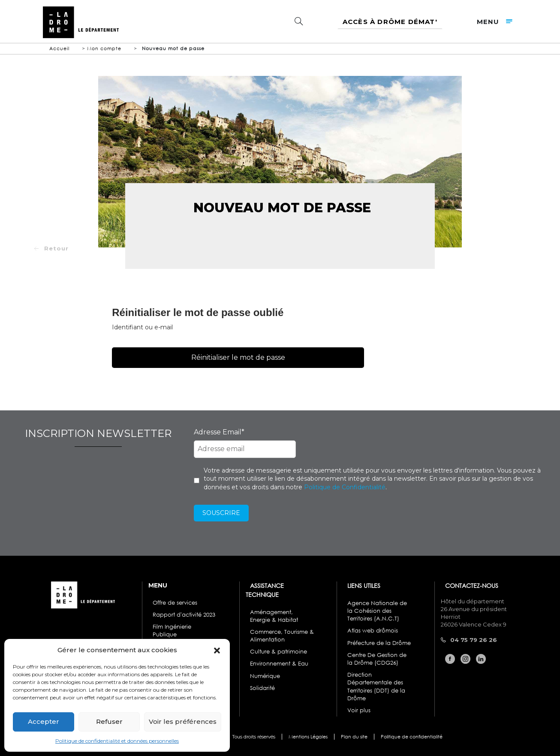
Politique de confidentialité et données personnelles (117, 741)
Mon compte (104, 48)
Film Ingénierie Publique (172, 631)
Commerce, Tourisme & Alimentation (282, 636)
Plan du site (354, 737)
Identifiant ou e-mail (142, 327)
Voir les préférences (183, 721)
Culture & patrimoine (278, 652)
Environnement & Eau (279, 664)
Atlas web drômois (373, 631)
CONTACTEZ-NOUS (472, 586)
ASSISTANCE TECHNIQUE (265, 590)
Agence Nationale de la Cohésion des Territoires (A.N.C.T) (377, 611)
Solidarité (262, 688)
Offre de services (175, 603)
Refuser (109, 721)
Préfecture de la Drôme (379, 643)
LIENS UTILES (364, 586)
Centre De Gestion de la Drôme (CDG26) (377, 659)
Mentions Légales (308, 737)
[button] (217, 650)
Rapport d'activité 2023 (184, 615)
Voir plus (359, 710)
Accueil (59, 48)
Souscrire (221, 513)
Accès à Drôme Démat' (390, 22)
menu (497, 22)
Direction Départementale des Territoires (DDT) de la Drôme (376, 687)
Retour (56, 248)
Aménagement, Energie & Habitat (274, 616)
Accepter (44, 721)
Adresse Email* (219, 432)
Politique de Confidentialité (345, 487)
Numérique (265, 676)
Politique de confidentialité (412, 737)
